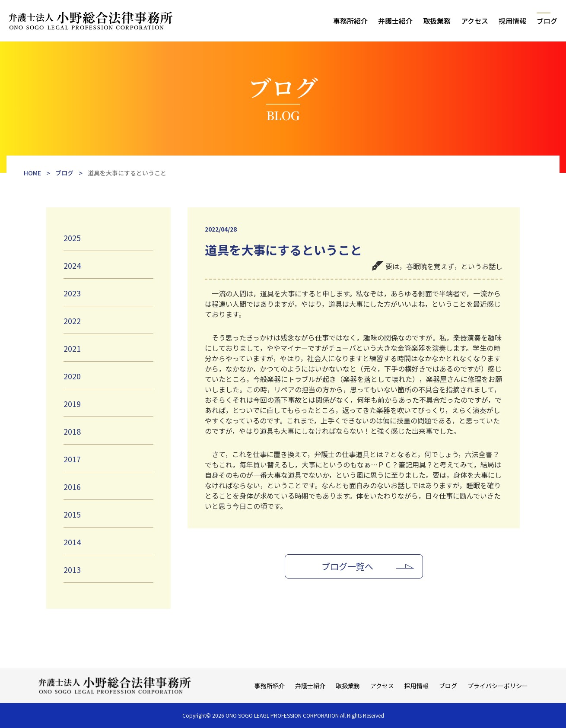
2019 (72, 404)
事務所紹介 (350, 21)
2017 (72, 459)
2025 (72, 238)
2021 (72, 348)
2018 (72, 431)
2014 (72, 542)
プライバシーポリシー (498, 686)
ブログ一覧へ (347, 566)
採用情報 (512, 21)
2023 (72, 293)
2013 (72, 569)
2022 (72, 321)
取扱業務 (437, 21)
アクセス (475, 21)
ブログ (547, 21)
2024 (72, 265)
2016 (72, 486)
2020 (72, 376)
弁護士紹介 (395, 21)
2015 (72, 514)
